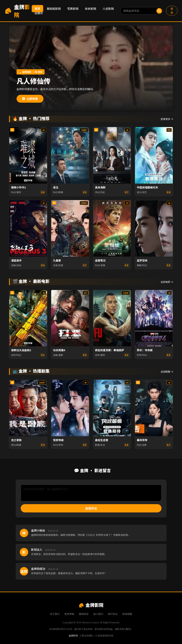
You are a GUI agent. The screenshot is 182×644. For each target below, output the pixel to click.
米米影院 (91, 9)
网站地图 (127, 614)
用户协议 (113, 614)
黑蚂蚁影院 (54, 9)
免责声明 (69, 614)
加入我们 (98, 614)
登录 (172, 11)
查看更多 (167, 119)
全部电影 (167, 282)
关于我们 (55, 614)
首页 (37, 9)
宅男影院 (73, 9)
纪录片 (39, 13)
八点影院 (108, 9)
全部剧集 (167, 372)
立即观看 (30, 99)
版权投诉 (84, 614)
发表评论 (91, 508)
